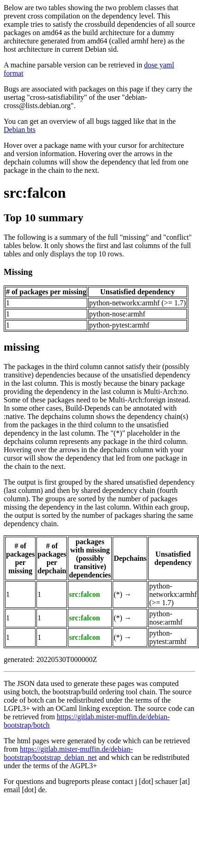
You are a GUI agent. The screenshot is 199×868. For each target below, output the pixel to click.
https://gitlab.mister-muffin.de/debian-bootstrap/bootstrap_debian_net (68, 753)
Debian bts (20, 130)
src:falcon (35, 193)
